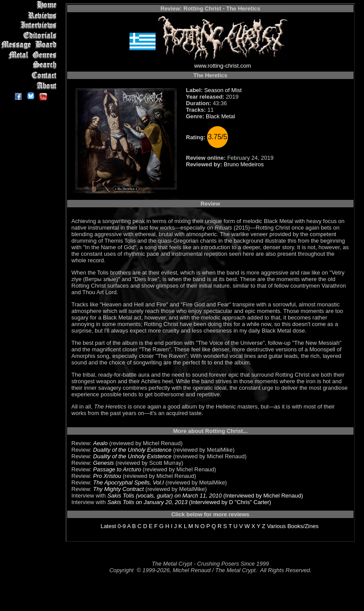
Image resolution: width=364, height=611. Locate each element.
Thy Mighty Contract (119, 489)
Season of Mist (223, 90)
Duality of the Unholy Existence (133, 450)
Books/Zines (303, 526)
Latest (108, 526)
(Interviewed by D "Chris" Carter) (229, 502)
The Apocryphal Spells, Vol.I (129, 482)
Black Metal (220, 116)
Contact (30, 75)
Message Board (30, 45)
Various (276, 526)
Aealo (100, 443)
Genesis (104, 463)
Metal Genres (30, 55)
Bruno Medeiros (244, 164)
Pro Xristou (107, 476)
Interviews (30, 25)
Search (30, 65)
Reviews (30, 15)
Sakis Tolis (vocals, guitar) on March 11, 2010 (165, 496)
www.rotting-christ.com (223, 66)
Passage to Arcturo (117, 469)
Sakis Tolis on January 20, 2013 (147, 502)
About (30, 85)
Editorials (30, 35)
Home (30, 5)
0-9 (122, 526)
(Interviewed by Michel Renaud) (262, 496)
